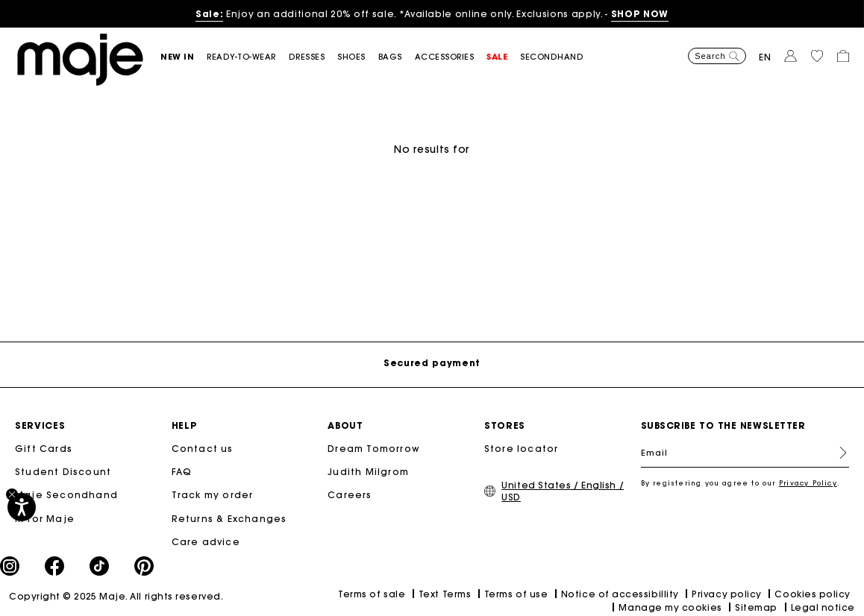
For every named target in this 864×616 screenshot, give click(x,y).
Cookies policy (813, 594)
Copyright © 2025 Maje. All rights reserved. (116, 596)
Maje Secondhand (66, 495)
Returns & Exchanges (229, 519)
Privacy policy (727, 594)
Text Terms (445, 594)
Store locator (522, 449)
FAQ (182, 472)
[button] (184, 57)
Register (837, 453)
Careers (350, 495)
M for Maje (45, 519)
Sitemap (756, 607)
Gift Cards (44, 449)
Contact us (203, 449)
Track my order (213, 495)
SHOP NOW (640, 14)
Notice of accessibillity (620, 594)
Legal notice (823, 607)
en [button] (765, 57)
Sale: (209, 14)
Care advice (206, 542)
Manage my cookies (670, 607)
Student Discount (63, 472)
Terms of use (516, 594)
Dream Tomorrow (374, 449)
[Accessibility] (22, 507)
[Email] (745, 453)
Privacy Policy (808, 483)
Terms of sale (372, 594)
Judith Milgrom (368, 472)
